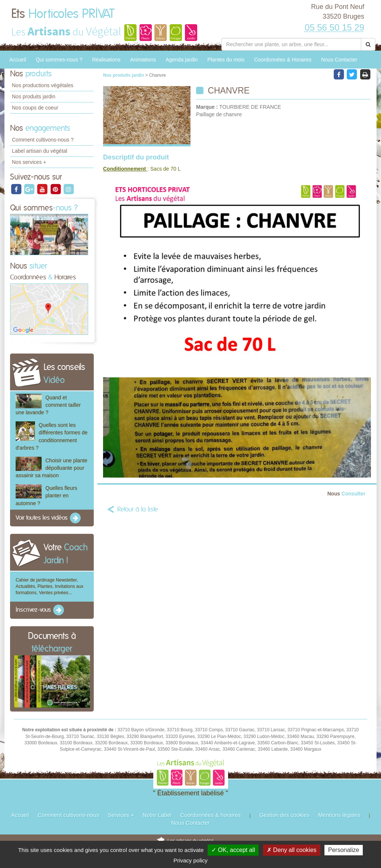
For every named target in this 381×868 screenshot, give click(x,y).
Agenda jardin (182, 60)
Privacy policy (190, 860)
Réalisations (106, 60)
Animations (143, 60)
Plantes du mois (226, 60)
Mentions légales (339, 815)
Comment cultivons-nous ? (43, 140)
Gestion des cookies (284, 815)
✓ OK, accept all (233, 850)
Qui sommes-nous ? (59, 60)
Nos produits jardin (34, 96)
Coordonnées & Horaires (283, 60)
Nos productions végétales (43, 85)
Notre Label (157, 815)
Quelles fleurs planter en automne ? (47, 495)
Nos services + (29, 162)
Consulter (346, 494)
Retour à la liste (138, 510)
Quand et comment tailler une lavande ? (48, 405)
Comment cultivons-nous (68, 815)
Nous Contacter (339, 60)
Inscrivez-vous (40, 610)
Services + (121, 815)
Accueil (18, 60)
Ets (63, 14)
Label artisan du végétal (40, 151)
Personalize (344, 850)
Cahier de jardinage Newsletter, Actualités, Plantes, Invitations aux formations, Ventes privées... (49, 586)
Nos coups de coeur (35, 108)
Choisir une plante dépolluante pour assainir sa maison (52, 468)
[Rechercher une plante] (291, 44)
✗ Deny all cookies (292, 850)
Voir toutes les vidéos (49, 518)
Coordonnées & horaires (210, 815)
